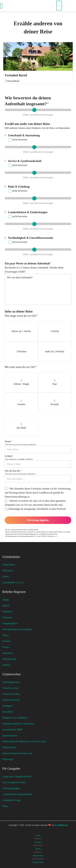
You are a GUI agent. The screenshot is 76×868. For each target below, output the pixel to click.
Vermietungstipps (11, 788)
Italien (6, 577)
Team (38, 835)
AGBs (38, 849)
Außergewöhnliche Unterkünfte (18, 724)
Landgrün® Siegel (12, 800)
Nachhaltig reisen (11, 682)
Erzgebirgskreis (10, 623)
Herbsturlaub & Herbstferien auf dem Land (24, 741)
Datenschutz (38, 862)
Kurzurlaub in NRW (13, 730)
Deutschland (9, 565)
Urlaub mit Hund (11, 700)
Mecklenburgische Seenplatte (17, 629)
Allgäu (6, 600)
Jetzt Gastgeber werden (14, 782)
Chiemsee (7, 617)
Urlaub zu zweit (10, 688)
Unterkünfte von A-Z (13, 582)
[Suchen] (59, 6)
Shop (5, 806)
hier (56, 536)
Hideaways (8, 759)
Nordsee (7, 641)
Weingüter (8, 706)
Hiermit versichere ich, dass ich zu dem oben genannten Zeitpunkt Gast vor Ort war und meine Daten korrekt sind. (35, 503)
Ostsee (6, 647)
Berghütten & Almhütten (15, 718)
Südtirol (6, 665)
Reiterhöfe (8, 712)
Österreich (8, 571)
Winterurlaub (9, 747)
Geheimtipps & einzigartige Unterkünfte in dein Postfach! (35, 509)
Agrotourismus (10, 735)
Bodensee (7, 611)
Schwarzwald (9, 659)
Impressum (38, 856)
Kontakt (38, 842)
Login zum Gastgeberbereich (17, 776)
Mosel (5, 635)
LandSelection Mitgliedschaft (17, 794)
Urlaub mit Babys (11, 694)
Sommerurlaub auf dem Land (17, 753)
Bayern (6, 606)
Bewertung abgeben (38, 520)
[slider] (34, 110)
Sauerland (7, 653)
